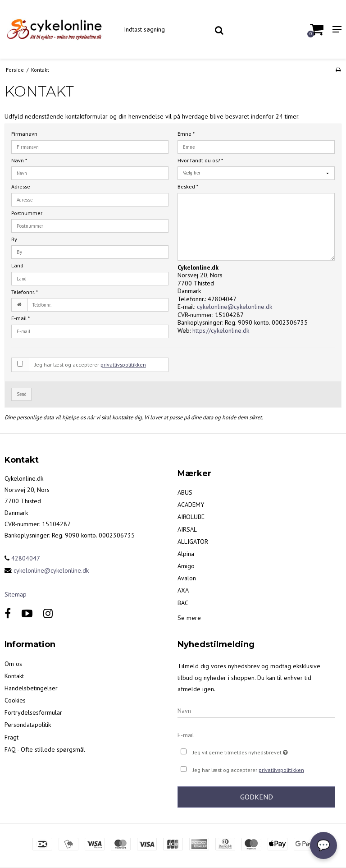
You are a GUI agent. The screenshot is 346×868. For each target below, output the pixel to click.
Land (17, 265)
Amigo (186, 566)
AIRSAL (187, 529)
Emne (186, 134)
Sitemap (16, 594)
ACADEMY (191, 505)
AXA (183, 590)
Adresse (21, 186)
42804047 (22, 558)
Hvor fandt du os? (200, 160)
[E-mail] (256, 735)
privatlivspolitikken (123, 365)
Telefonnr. (25, 292)
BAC (183, 603)
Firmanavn (24, 134)
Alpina (186, 554)
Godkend (257, 797)
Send (22, 394)
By (14, 239)
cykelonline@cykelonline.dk (234, 307)
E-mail (20, 318)
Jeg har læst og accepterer (90, 365)
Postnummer (27, 213)
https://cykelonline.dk (221, 331)
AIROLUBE (191, 517)
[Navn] (256, 710)
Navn (19, 160)
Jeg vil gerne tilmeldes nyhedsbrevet (263, 751)
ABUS (185, 492)
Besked (188, 186)
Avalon (187, 578)
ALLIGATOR (193, 542)
